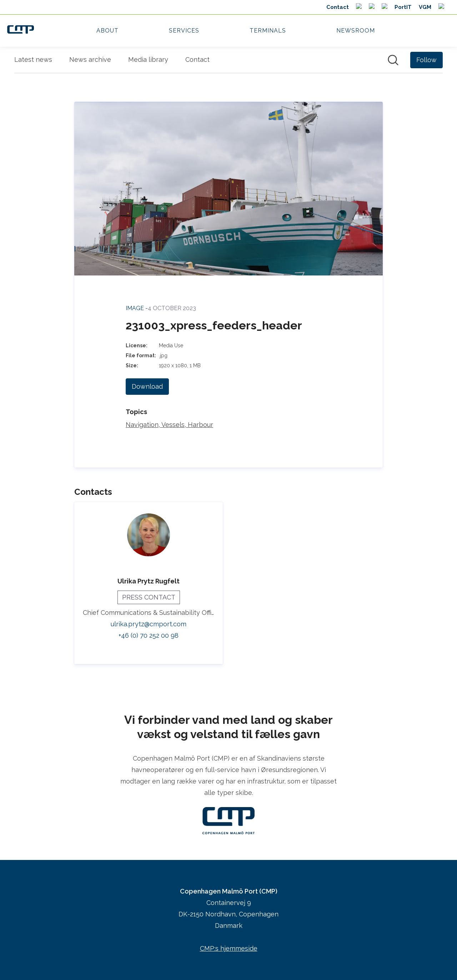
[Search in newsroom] (393, 60)
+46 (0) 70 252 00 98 (149, 635)
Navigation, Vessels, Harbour (169, 425)
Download (147, 386)
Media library (148, 59)
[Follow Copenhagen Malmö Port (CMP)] (426, 60)
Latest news (33, 59)
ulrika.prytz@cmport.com (149, 624)
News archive (90, 59)
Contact (197, 59)
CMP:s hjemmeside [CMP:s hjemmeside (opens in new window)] (229, 948)
